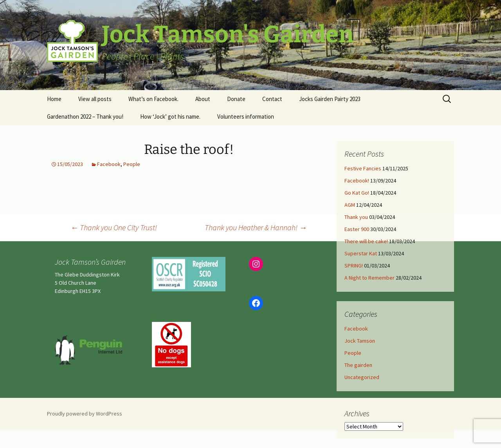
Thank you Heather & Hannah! (256, 227)
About (203, 99)
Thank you (356, 217)
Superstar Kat (361, 253)
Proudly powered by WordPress (85, 414)
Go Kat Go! (357, 193)
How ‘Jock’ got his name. (170, 117)
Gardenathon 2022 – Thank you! (85, 117)
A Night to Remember (369, 278)
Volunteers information (246, 117)
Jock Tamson (360, 341)
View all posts (95, 99)
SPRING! (354, 266)
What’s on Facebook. (153, 99)
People (132, 164)
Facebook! (357, 181)
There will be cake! (366, 241)
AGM (350, 205)
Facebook (109, 164)
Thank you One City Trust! (114, 227)
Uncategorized (362, 377)
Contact (272, 99)
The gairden (358, 365)
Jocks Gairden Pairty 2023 (330, 99)
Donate (236, 99)
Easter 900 (357, 229)
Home (54, 99)
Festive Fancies (363, 168)
